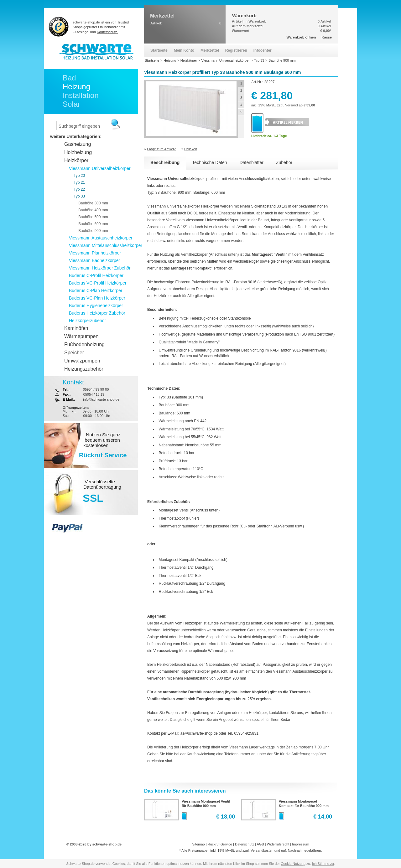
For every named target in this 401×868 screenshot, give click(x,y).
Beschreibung (165, 162)
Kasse (327, 37)
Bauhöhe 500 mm (93, 217)
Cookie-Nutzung (293, 864)
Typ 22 (79, 189)
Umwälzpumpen (82, 361)
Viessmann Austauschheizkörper (101, 238)
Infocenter (263, 50)
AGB (260, 844)
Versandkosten (262, 850)
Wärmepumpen (81, 336)
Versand (291, 105)
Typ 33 (79, 196)
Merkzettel (210, 50)
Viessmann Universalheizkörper (100, 168)
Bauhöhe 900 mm (93, 231)
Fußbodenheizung (84, 344)
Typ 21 (79, 182)
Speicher (74, 353)
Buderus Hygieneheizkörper (96, 306)
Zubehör (284, 162)
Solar (71, 104)
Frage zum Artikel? (161, 149)
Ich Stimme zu (323, 864)
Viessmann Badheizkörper (94, 260)
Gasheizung (78, 144)
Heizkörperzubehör (87, 321)
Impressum (300, 844)
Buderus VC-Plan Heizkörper (97, 298)
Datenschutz (245, 844)
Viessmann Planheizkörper (95, 253)
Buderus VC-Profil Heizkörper (98, 283)
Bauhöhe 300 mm (93, 203)
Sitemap (198, 844)
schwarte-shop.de (86, 22)
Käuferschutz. (107, 32)
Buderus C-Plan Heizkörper (96, 290)
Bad (69, 78)
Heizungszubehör (84, 369)
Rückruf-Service (220, 844)
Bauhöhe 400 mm (93, 210)
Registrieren (236, 50)
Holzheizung (78, 152)
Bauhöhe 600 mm (93, 224)
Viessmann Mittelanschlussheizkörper (106, 245)
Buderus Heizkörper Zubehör (97, 313)
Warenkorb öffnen (301, 37)
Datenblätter (252, 162)
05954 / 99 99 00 (96, 389)
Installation (81, 95)
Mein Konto (184, 50)
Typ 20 (79, 176)
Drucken (191, 149)
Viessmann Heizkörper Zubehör (100, 268)
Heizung (76, 87)
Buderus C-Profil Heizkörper (96, 275)
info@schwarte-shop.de (101, 399)
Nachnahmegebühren (305, 850)
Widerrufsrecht (278, 844)
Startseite (159, 50)
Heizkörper (76, 160)
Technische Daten (209, 162)
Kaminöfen (76, 328)
